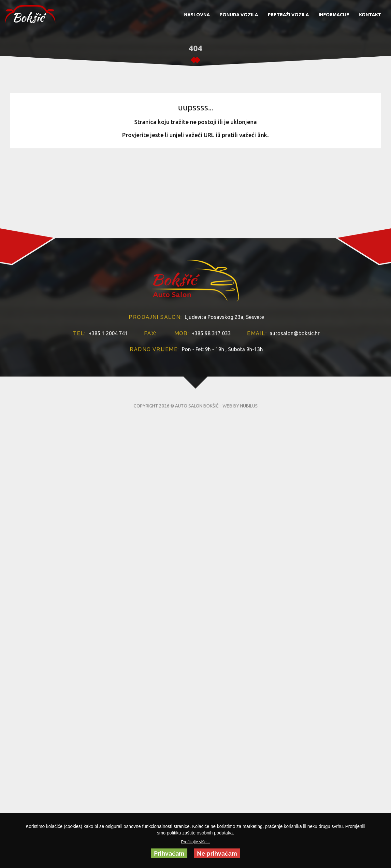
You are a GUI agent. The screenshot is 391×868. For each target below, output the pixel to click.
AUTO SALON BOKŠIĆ (197, 466)
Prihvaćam (169, 854)
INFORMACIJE (334, 15)
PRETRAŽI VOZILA (288, 15)
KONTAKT (370, 15)
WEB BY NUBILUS (240, 466)
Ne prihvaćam (217, 854)
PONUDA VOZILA (239, 15)
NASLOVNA (197, 15)
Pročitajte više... (196, 842)
